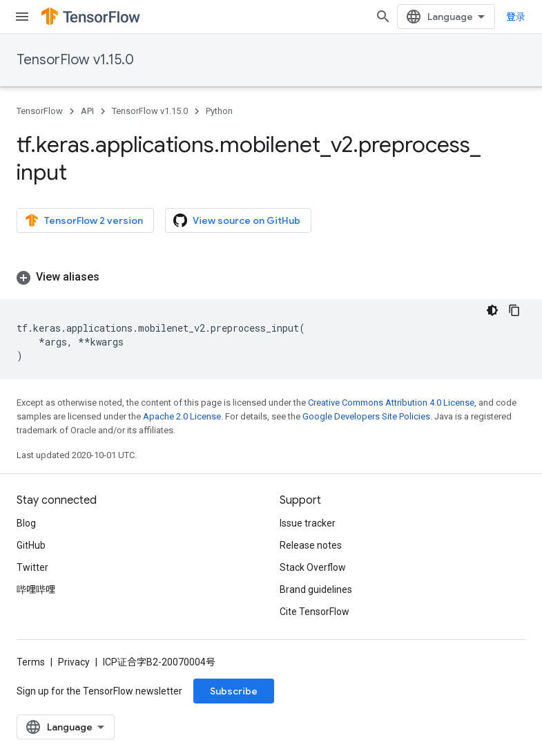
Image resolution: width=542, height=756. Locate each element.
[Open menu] (22, 17)
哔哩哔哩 (36, 589)
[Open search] (383, 17)
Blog (26, 523)
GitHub (31, 545)
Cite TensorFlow (314, 612)
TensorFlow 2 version (84, 220)
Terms (31, 662)
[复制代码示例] (514, 310)
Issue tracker (308, 523)
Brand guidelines (316, 589)
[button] (271, 277)
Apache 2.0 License (182, 416)
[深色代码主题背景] (492, 310)
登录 (516, 17)
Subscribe (234, 691)
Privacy (74, 662)
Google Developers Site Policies (366, 416)
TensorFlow (40, 111)
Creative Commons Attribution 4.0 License (391, 403)
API (87, 111)
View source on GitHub (237, 220)
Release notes (311, 545)
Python (219, 111)
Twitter (32, 567)
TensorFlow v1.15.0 (75, 60)
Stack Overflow (313, 567)
